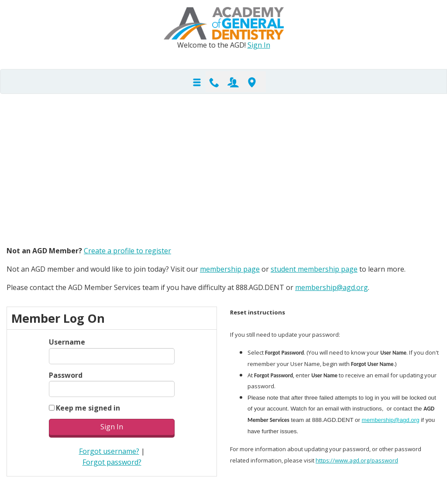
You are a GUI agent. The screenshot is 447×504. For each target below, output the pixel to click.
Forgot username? (109, 451)
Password (66, 375)
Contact (214, 82)
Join (233, 82)
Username (67, 342)
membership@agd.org (332, 287)
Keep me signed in (88, 408)
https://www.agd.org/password (357, 460)
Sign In (259, 45)
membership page (230, 269)
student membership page (314, 269)
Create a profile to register (127, 251)
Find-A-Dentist (252, 82)
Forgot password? (112, 462)
